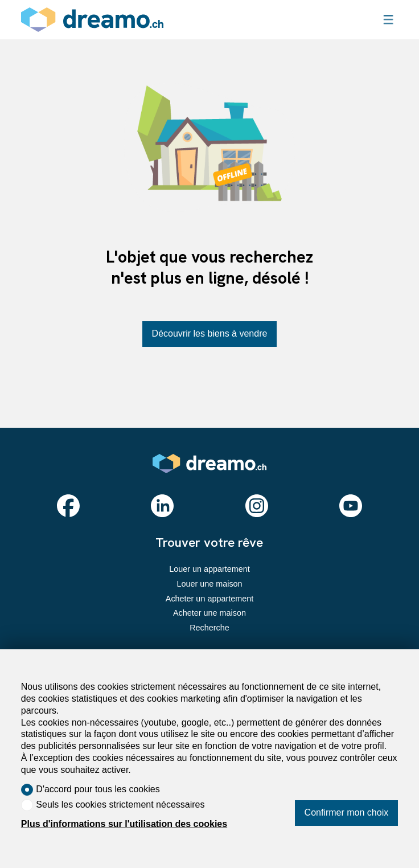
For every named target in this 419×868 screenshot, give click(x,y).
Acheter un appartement (209, 599)
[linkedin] (162, 506)
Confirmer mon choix (347, 812)
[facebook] (68, 506)
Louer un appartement (209, 569)
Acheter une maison (209, 613)
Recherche (209, 628)
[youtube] (351, 506)
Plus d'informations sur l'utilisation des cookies (124, 824)
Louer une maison (209, 584)
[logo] (92, 20)
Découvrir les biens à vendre (210, 333)
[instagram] (257, 506)
